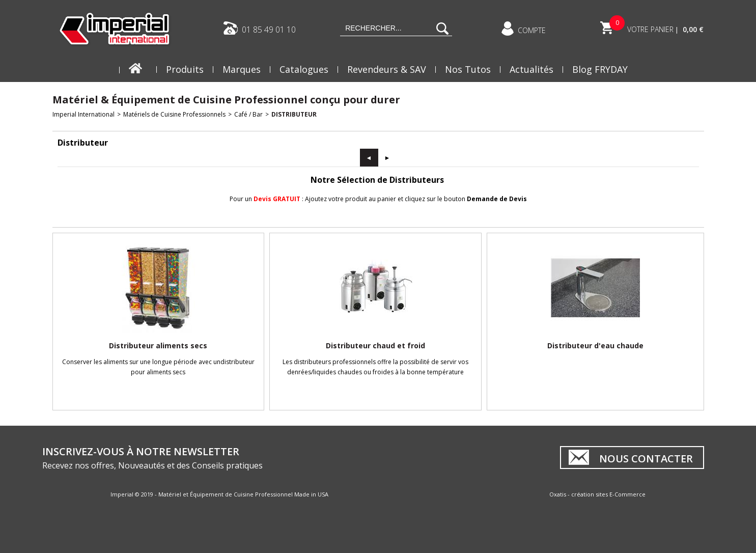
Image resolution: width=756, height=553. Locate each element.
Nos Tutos (468, 69)
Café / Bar (248, 114)
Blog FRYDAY (600, 69)
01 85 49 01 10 (269, 29)
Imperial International (83, 114)
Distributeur (294, 114)
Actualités (531, 69)
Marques (242, 69)
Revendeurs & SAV (387, 69)
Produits (185, 69)
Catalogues (304, 69)
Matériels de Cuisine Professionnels (174, 114)
